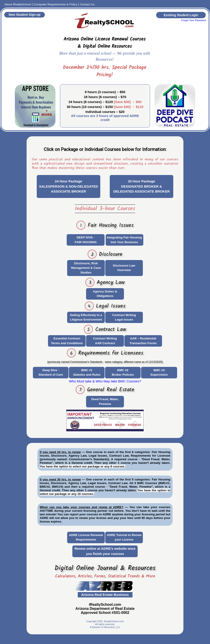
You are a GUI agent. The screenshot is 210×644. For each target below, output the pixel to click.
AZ (105, 586)
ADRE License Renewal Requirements (86, 537)
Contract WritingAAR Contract (105, 341)
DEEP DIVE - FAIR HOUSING (86, 240)
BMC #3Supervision (159, 372)
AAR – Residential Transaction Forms (143, 341)
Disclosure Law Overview (124, 268)
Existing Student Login (181, 15)
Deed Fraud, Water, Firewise (105, 401)
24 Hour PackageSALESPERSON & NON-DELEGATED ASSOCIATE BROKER (68, 186)
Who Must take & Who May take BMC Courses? (105, 381)
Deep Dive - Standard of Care (51, 372)
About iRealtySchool (18, 4)
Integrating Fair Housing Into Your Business (124, 240)
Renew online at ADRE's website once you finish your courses (105, 551)
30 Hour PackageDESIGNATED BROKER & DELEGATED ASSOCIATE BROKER (142, 186)
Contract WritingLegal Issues (124, 317)
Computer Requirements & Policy (55, 4)
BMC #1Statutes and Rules (87, 372)
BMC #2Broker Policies (123, 372)
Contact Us (87, 4)
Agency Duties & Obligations (105, 294)
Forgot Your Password (194, 20)
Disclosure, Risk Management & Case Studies (86, 268)
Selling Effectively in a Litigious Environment (86, 317)
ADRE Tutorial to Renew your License (124, 537)
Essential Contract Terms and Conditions (67, 341)
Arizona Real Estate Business (105, 595)
